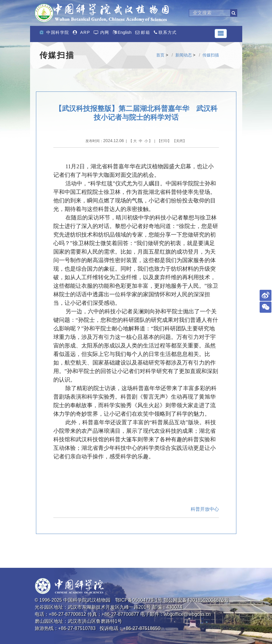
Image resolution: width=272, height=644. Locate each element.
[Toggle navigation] (221, 34)
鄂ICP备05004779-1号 (139, 600)
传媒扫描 (211, 55)
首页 (160, 55)
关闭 (179, 141)
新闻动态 (184, 55)
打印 (164, 141)
